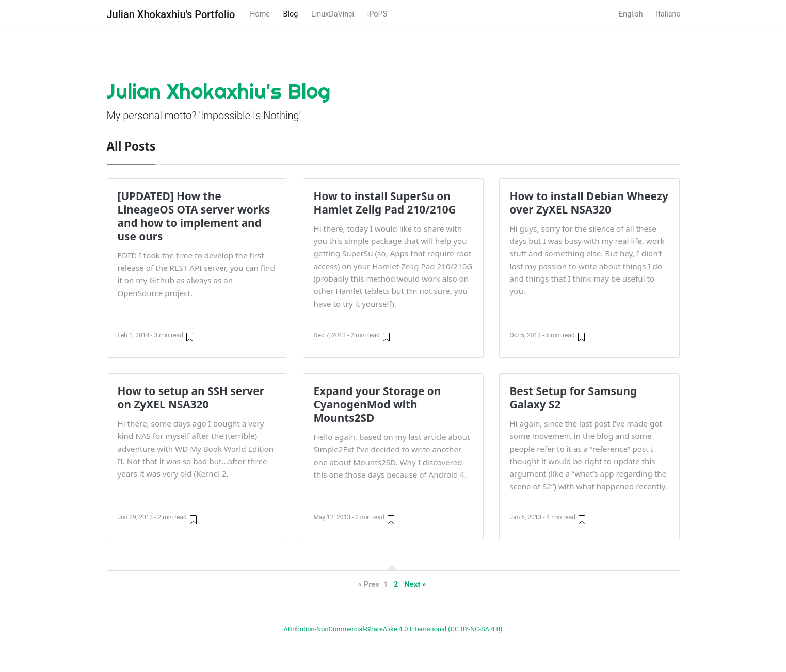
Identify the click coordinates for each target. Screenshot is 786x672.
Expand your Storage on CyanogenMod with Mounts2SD (378, 404)
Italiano (668, 14)
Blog (291, 14)
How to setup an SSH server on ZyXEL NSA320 (191, 398)
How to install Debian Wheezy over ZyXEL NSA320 (589, 203)
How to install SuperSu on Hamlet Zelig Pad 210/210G (385, 203)
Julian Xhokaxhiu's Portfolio (171, 14)
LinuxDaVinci (333, 14)
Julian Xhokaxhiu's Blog (219, 91)
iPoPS (377, 14)
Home (260, 14)
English (631, 14)
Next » (415, 584)
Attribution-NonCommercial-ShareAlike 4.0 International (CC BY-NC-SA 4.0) (393, 629)
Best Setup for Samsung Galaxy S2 (574, 398)
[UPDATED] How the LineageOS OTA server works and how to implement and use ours (194, 216)
